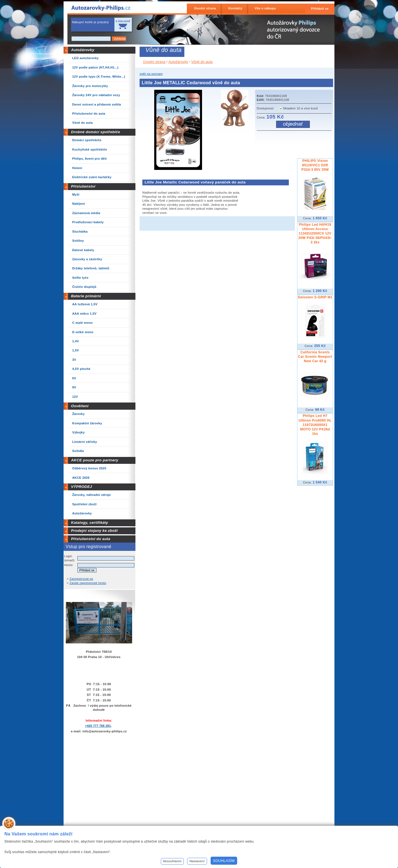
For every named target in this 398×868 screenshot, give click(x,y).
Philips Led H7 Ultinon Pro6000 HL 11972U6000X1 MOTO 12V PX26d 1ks (315, 425)
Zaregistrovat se (82, 579)
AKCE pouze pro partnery (95, 460)
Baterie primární (86, 296)
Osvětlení (80, 406)
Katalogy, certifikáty (90, 523)
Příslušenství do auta (91, 539)
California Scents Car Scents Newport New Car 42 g (315, 357)
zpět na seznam (151, 74)
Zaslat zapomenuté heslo (88, 583)
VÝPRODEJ (82, 487)
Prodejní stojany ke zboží (94, 531)
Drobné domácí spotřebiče (96, 132)
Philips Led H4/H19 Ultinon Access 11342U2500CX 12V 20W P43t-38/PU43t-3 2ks (315, 233)
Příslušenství (83, 186)
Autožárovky (83, 50)
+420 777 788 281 (98, 726)
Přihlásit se (320, 9)
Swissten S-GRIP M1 (315, 297)
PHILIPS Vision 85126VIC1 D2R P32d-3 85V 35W (315, 165)
